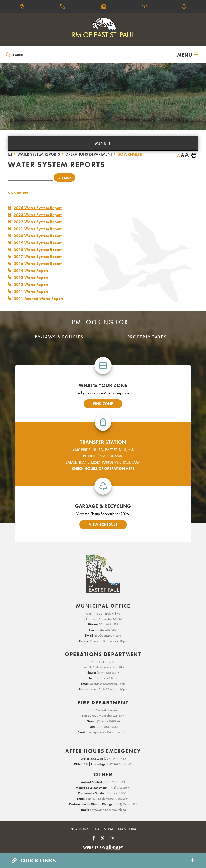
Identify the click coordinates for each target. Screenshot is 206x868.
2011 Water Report (31, 291)
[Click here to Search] (64, 178)
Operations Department (89, 154)
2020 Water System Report (38, 236)
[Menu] (188, 55)
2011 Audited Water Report (38, 298)
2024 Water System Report (38, 208)
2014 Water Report (31, 271)
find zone (103, 404)
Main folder (18, 193)
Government (130, 154)
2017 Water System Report (38, 257)
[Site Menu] (103, 143)
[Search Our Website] (28, 55)
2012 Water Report (31, 284)
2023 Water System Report (38, 215)
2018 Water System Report (38, 250)
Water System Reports (39, 154)
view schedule (103, 525)
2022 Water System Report (38, 222)
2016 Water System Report (38, 264)
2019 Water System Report (38, 243)
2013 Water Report (31, 278)
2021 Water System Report (38, 229)
